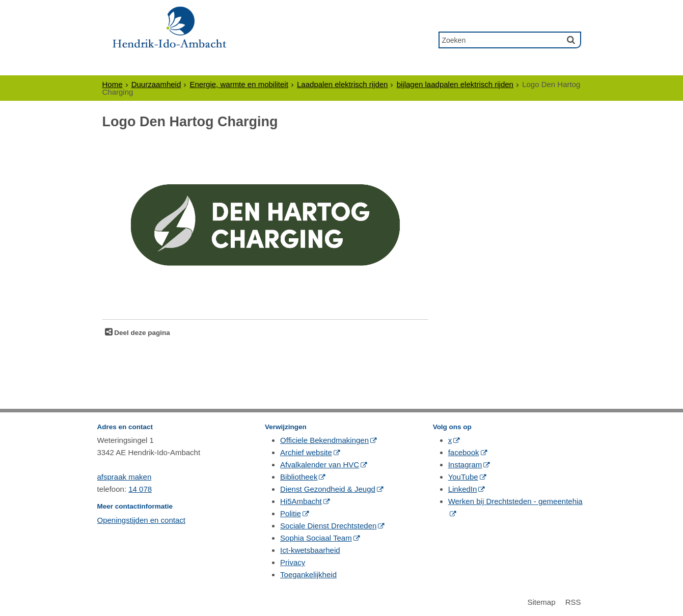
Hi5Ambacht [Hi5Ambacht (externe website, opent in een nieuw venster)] (301, 501)
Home (113, 84)
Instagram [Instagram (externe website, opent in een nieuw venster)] (465, 465)
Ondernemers (200, 66)
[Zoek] (571, 40)
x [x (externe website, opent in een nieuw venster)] (450, 440)
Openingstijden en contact (141, 520)
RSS (573, 602)
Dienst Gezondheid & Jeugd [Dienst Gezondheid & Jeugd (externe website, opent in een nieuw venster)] (328, 489)
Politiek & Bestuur (290, 66)
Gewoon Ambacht (391, 66)
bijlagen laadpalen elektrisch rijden (455, 84)
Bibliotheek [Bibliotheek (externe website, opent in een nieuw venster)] (299, 477)
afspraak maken (125, 477)
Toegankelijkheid (308, 575)
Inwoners (130, 66)
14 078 (140, 489)
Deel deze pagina (141, 333)
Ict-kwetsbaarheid (310, 550)
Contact (467, 66)
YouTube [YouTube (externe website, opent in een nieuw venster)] (463, 477)
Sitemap (541, 602)
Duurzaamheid (156, 84)
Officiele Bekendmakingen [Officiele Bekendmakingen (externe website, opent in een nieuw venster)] (324, 440)
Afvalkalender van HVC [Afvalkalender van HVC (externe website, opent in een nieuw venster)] (320, 465)
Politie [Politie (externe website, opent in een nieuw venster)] (291, 513)
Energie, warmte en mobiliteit (239, 84)
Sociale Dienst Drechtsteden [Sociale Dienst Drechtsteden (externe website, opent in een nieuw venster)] (328, 526)
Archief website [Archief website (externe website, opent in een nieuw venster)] (306, 452)
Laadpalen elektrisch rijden (342, 84)
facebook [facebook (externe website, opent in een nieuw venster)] (464, 452)
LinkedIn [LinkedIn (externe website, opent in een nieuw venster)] (463, 489)
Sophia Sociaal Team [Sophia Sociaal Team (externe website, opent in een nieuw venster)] (316, 538)
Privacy (293, 562)
